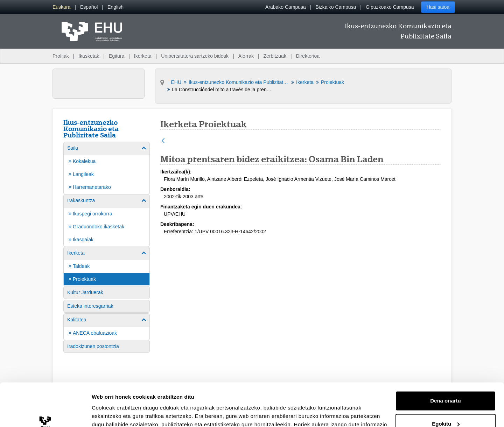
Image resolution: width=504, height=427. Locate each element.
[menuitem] (61, 7)
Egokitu (446, 385)
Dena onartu (446, 362)
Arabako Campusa (286, 7)
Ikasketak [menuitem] (89, 56)
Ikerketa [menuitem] (143, 56)
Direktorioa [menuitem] (308, 56)
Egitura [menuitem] (117, 56)
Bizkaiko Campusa (336, 7)
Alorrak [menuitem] (246, 56)
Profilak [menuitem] (61, 56)
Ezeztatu (446, 408)
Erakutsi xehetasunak (119, 413)
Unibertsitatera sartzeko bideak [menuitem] (195, 56)
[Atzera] (163, 141)
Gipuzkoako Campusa (390, 7)
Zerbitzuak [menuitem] (275, 56)
